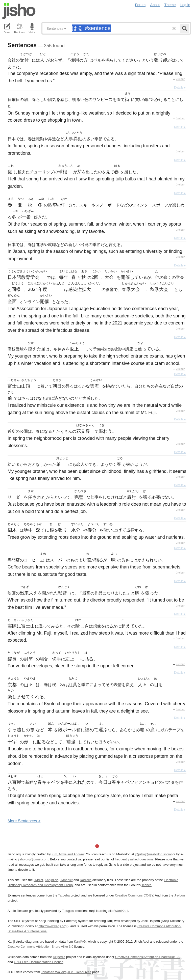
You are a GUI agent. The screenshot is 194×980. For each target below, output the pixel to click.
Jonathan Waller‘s (54, 972)
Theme (170, 5)
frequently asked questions (134, 859)
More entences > (24, 821)
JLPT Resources (79, 972)
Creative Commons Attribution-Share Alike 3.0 (40, 947)
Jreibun (181, 79)
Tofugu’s (68, 911)
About (155, 5)
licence (147, 885)
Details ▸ (180, 88)
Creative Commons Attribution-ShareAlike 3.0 (148, 957)
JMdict (38, 880)
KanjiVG (80, 942)
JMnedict (66, 880)
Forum (140, 5)
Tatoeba (64, 895)
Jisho (19, 11)
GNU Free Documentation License (39, 962)
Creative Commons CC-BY (134, 895)
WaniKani (121, 911)
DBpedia (59, 957)
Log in (185, 5)
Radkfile (86, 880)
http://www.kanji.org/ (53, 926)
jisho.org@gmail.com (33, 859)
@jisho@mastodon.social (153, 854)
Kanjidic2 (51, 880)
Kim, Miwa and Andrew (68, 854)
